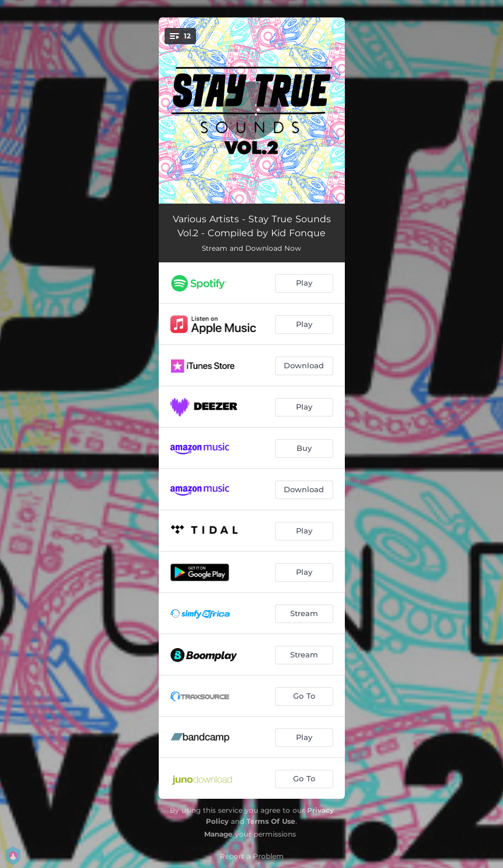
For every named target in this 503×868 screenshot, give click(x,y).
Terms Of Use (271, 821)
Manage (218, 834)
